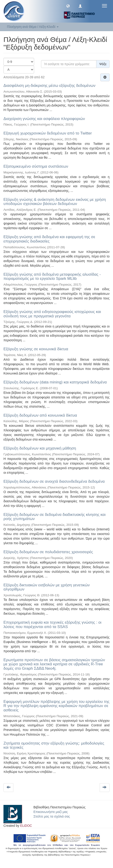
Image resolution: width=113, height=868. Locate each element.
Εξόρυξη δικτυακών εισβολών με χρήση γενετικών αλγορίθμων (47, 587)
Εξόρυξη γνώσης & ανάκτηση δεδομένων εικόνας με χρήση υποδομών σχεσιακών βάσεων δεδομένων (55, 202)
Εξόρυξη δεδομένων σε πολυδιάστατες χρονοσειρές (48, 552)
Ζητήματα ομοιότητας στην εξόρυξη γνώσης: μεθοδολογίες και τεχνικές (54, 745)
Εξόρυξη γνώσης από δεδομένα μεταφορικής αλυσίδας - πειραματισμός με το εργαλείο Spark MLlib (52, 277)
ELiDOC (26, 826)
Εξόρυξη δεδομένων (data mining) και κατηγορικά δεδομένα (55, 382)
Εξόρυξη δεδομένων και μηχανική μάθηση (40, 448)
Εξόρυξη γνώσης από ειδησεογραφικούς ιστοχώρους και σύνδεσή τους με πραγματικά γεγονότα (52, 314)
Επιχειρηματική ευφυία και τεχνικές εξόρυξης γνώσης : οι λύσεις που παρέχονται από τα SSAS (52, 625)
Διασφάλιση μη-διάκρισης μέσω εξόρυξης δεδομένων (49, 86)
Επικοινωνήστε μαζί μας (51, 812)
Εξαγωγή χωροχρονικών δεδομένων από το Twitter (48, 133)
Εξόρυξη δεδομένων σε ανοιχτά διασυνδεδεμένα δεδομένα (54, 481)
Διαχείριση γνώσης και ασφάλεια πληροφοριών (44, 119)
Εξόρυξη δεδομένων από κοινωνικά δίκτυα (40, 415)
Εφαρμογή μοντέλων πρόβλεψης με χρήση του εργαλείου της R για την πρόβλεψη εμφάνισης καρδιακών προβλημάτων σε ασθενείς (56, 706)
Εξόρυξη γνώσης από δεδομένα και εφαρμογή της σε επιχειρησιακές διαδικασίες (49, 239)
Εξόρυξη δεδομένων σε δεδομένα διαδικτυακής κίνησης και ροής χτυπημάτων (55, 517)
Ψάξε (103, 64)
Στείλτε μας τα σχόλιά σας (52, 816)
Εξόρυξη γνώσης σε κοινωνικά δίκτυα (36, 349)
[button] (68, 6)
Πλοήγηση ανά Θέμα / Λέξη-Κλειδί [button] (33, 27)
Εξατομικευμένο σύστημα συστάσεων (36, 166)
